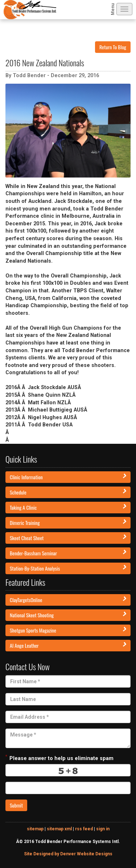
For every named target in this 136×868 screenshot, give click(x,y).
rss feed (84, 829)
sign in (103, 829)
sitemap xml (59, 829)
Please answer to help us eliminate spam (59, 758)
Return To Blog (113, 47)
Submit (16, 805)
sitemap (35, 829)
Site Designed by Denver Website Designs (68, 854)
